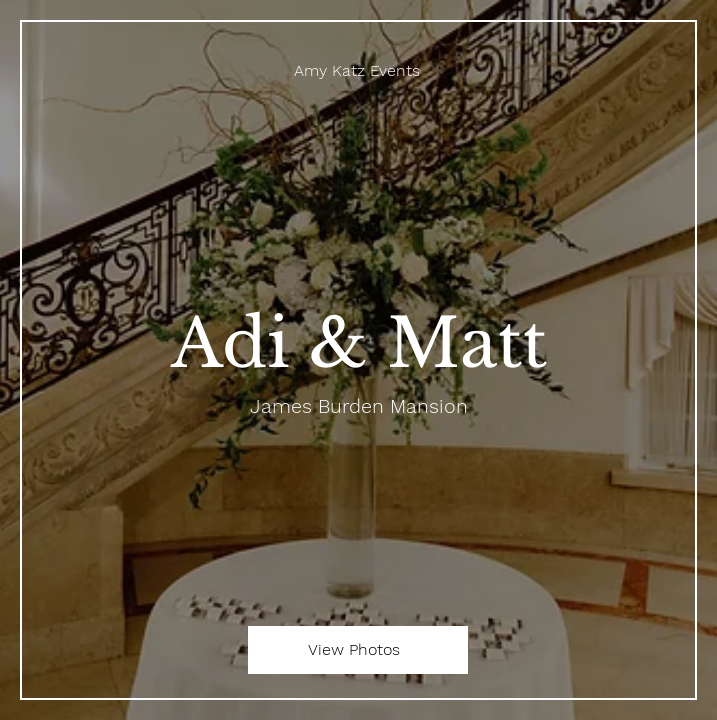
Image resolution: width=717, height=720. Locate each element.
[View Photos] (358, 650)
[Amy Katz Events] (358, 70)
